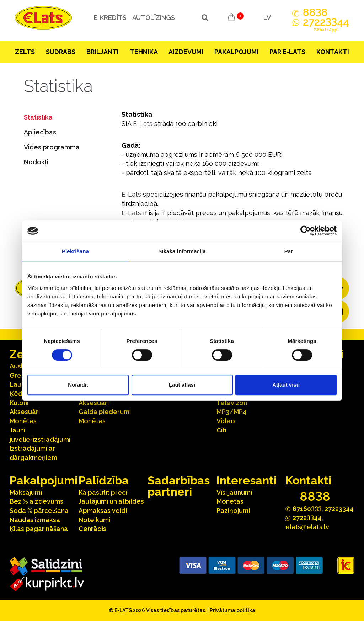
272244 (326, 26)
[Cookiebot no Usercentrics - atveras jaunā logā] (306, 231)
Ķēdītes (22, 394)
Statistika (38, 117)
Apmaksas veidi (103, 511)
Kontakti (333, 52)
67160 (307, 508)
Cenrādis (92, 529)
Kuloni (19, 403)
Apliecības (40, 132)
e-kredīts (110, 18)
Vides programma (52, 147)
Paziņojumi (233, 511)
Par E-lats (287, 52)
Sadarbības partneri (179, 486)
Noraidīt (78, 385)
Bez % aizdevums (36, 501)
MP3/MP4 (231, 412)
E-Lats (143, 124)
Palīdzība (104, 480)
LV (267, 18)
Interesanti (247, 480)
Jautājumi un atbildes (111, 501)
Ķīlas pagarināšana (39, 529)
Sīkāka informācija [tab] (182, 251)
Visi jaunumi (234, 492)
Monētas (23, 421)
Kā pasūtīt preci (103, 492)
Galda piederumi (105, 412)
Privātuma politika (232, 610)
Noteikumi (94, 520)
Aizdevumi (186, 52)
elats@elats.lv (307, 527)
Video (226, 421)
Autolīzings (153, 18)
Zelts (25, 52)
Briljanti (103, 52)
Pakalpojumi (236, 52)
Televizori (232, 403)
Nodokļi (36, 162)
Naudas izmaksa (35, 520)
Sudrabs (61, 52)
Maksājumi (26, 492)
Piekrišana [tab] (75, 251)
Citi (221, 430)
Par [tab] (289, 251)
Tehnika (144, 52)
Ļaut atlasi (182, 385)
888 (315, 12)
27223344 (339, 509)
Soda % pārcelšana (39, 511)
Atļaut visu (286, 385)
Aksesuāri (25, 412)
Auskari (21, 366)
